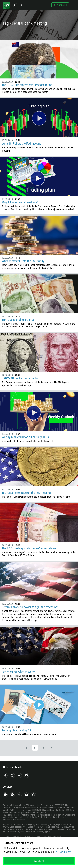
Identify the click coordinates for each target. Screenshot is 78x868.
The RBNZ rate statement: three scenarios (27, 85)
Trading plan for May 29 (16, 730)
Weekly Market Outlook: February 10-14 (26, 437)
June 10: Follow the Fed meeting (22, 143)
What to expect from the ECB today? (24, 261)
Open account (60, 5)
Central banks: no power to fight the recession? (30, 607)
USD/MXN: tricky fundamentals (21, 378)
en (21, 5)
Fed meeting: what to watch (19, 672)
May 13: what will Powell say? (20, 202)
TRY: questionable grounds (18, 320)
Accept (39, 861)
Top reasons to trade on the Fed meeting (26, 493)
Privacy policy (63, 852)
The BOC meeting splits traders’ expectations (29, 548)
